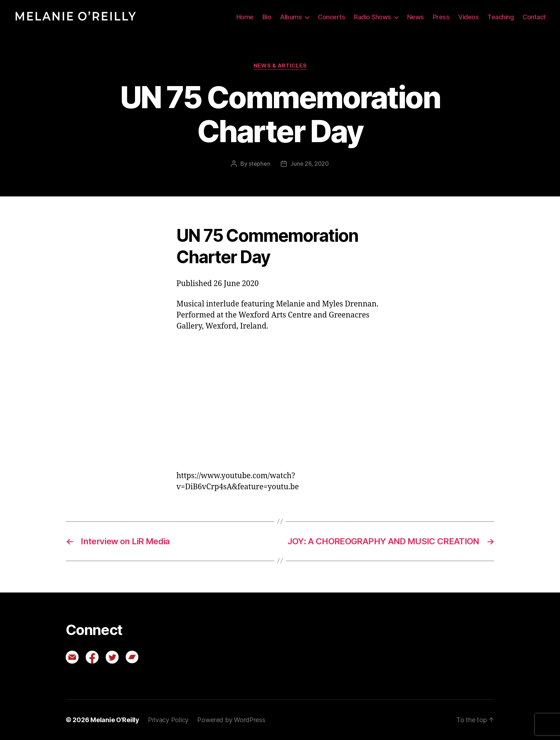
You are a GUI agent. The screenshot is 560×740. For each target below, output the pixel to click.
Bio (267, 17)
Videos (468, 17)
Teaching (501, 17)
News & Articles (280, 66)
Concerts (331, 17)
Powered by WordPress (231, 720)
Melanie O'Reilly (115, 720)
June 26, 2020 (310, 164)
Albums (291, 17)
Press (441, 17)
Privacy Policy (168, 720)
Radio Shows (372, 17)
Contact (534, 17)
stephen (259, 164)
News (416, 17)
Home (245, 17)
